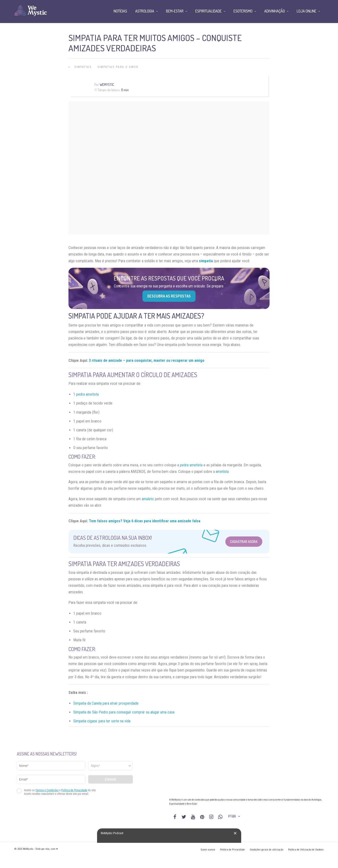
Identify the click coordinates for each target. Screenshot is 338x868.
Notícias (120, 11)
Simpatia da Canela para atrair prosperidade (106, 703)
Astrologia (145, 11)
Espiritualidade (209, 11)
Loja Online (307, 11)
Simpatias (83, 67)
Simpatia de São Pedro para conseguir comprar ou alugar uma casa (124, 712)
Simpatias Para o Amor (118, 67)
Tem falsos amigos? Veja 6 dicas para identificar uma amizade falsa (145, 521)
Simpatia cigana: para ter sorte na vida (102, 721)
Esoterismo (243, 11)
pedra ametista (87, 394)
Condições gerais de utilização (266, 850)
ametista (222, 472)
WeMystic (107, 85)
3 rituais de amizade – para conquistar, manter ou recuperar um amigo (147, 360)
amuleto (148, 499)
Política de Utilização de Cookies (306, 850)
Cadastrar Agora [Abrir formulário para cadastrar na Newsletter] (244, 542)
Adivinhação (275, 11)
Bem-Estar (175, 11)
